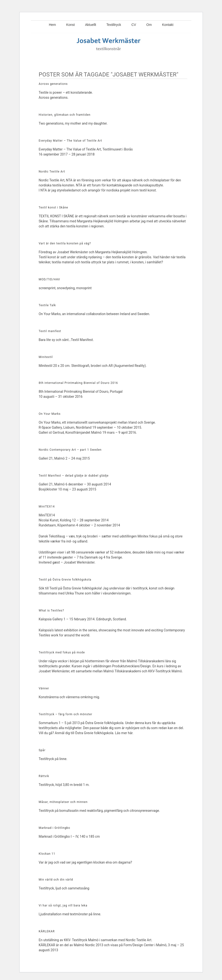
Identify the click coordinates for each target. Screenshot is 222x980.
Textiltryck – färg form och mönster (66, 714)
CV (134, 25)
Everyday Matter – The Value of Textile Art (71, 141)
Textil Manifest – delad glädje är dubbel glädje (74, 476)
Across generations (53, 84)
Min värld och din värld (56, 880)
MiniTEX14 (47, 507)
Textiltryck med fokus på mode (62, 652)
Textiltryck (114, 25)
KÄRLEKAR (47, 931)
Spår (42, 750)
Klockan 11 (47, 854)
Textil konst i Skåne (54, 208)
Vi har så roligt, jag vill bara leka (63, 905)
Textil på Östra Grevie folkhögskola (65, 580)
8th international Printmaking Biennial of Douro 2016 (78, 383)
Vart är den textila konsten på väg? (65, 243)
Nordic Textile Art (52, 172)
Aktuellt (91, 25)
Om (149, 25)
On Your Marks (50, 414)
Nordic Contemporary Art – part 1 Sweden (70, 450)
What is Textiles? (51, 611)
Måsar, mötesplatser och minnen (63, 802)
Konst (70, 25)
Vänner (44, 688)
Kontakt (168, 25)
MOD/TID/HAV (49, 279)
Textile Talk (47, 305)
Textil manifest (50, 331)
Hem (52, 25)
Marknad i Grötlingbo (55, 828)
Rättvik (44, 776)
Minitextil (46, 357)
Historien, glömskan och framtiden (65, 115)
